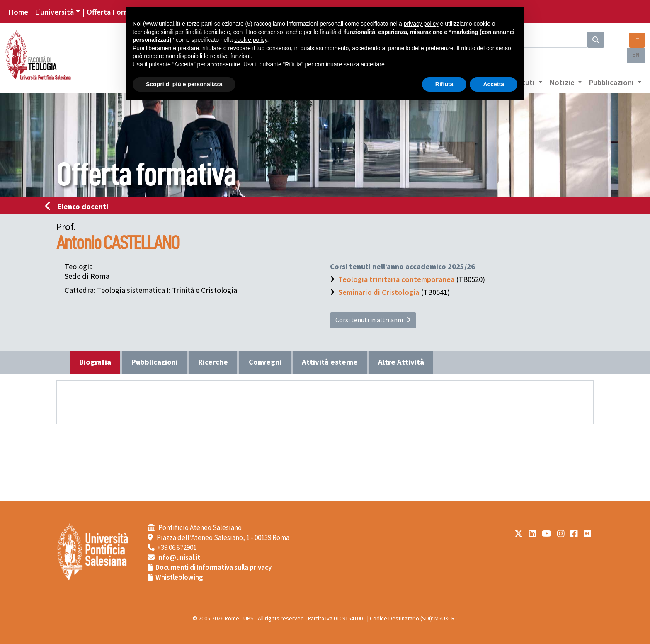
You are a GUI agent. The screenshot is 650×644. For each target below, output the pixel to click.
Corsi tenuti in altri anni (373, 320)
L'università (54, 12)
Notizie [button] (563, 83)
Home (18, 12)
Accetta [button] (494, 84)
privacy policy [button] (421, 24)
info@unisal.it (179, 558)
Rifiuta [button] (444, 84)
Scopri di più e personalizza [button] (184, 84)
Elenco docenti (79, 207)
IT (637, 40)
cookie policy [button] (251, 40)
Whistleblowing (179, 578)
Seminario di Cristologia (379, 292)
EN (636, 55)
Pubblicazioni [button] (612, 83)
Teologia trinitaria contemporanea (396, 279)
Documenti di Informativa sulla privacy (213, 568)
